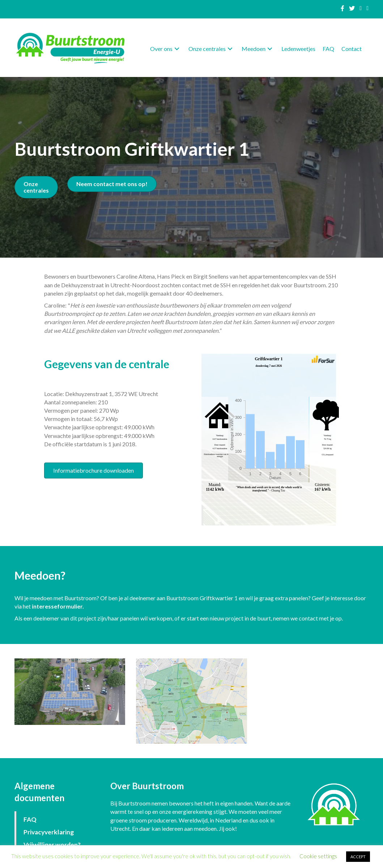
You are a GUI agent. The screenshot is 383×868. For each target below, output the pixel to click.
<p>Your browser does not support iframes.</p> (269, 439)
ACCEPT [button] (358, 857)
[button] (177, 49)
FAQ (30, 819)
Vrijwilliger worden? (52, 845)
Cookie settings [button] (318, 856)
